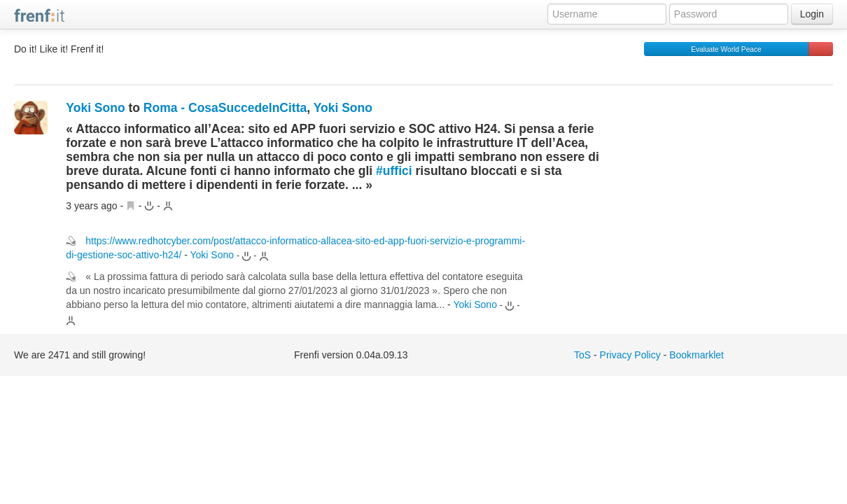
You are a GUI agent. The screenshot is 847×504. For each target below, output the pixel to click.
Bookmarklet (696, 355)
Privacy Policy (630, 355)
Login (812, 14)
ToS (582, 355)
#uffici (394, 171)
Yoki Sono (95, 108)
